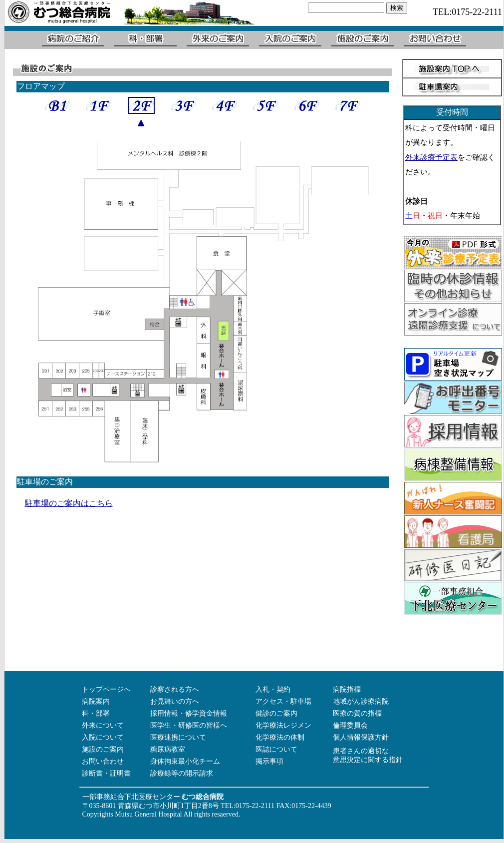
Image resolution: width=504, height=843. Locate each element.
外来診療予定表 (431, 157)
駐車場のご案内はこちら (69, 503)
